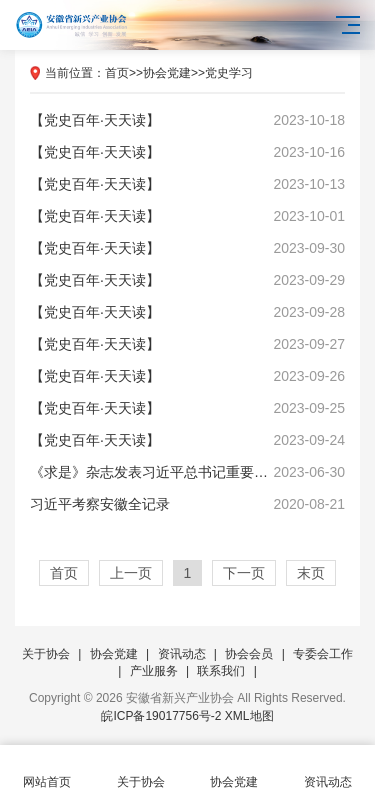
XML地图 (249, 716)
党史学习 (229, 73)
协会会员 (249, 654)
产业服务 (154, 671)
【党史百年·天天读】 (187, 120)
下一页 (244, 573)
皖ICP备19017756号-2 (161, 716)
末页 (311, 573)
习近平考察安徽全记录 (187, 504)
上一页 (131, 573)
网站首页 (47, 770)
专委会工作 (323, 654)
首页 (117, 73)
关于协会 (46, 654)
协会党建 (167, 73)
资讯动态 (182, 654)
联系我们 (221, 671)
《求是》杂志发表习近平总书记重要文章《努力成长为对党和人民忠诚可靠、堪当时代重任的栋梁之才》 (187, 472)
